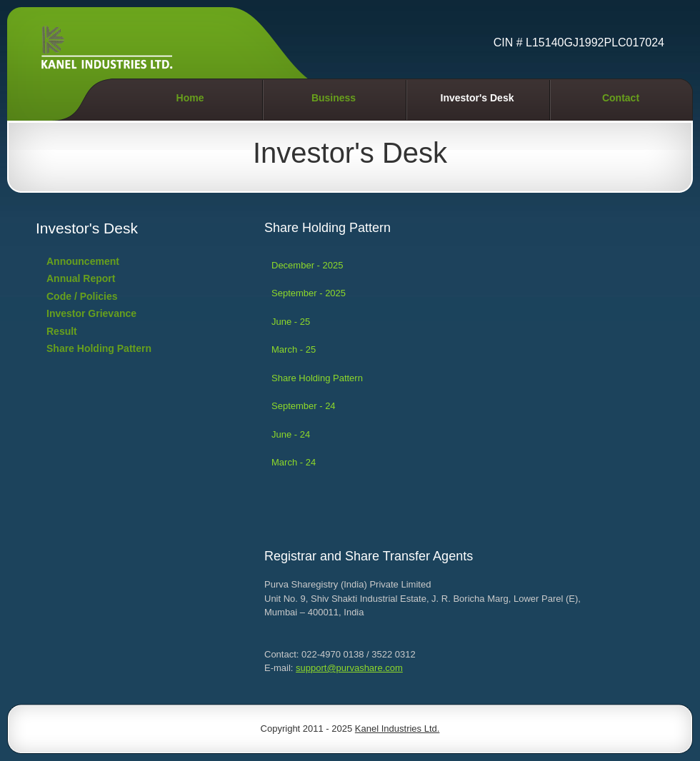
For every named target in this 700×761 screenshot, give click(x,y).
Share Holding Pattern (317, 378)
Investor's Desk (477, 98)
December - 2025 (307, 265)
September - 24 (304, 406)
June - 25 (291, 322)
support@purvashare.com (349, 668)
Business (334, 98)
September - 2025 (309, 293)
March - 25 (294, 349)
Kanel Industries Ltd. (397, 729)
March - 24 (294, 462)
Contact (621, 98)
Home (190, 98)
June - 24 (291, 434)
